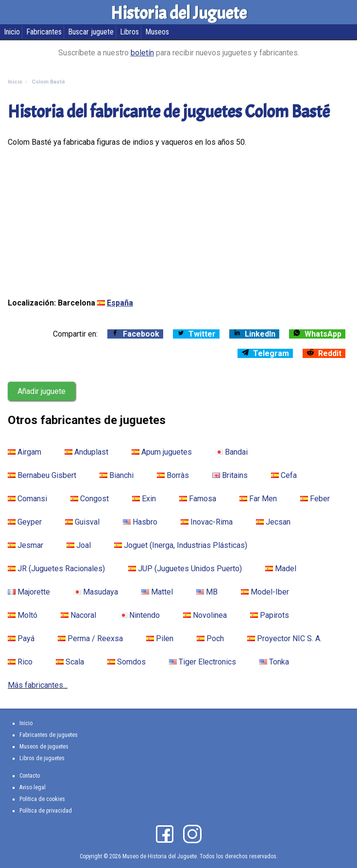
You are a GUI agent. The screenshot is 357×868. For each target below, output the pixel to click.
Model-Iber (265, 592)
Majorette (29, 592)
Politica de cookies (42, 799)
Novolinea (205, 615)
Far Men (258, 499)
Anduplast (86, 452)
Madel (281, 569)
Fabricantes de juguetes (49, 735)
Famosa (198, 499)
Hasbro (140, 522)
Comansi (27, 499)
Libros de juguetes (42, 758)
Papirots (270, 615)
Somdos (127, 662)
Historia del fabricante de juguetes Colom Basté (169, 112)
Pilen (160, 638)
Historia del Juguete (179, 13)
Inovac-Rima (207, 522)
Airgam (25, 452)
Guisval (82, 522)
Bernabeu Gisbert (42, 475)
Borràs (173, 475)
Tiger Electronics (203, 662)
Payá (21, 638)
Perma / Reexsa (90, 638)
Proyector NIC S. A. (284, 638)
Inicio (12, 32)
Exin (144, 499)
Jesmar (25, 545)
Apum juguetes (162, 452)
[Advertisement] (178, 222)
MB (207, 592)
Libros (129, 32)
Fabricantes (44, 32)
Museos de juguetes (44, 747)
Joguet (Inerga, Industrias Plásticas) (181, 545)
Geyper (25, 522)
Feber (315, 499)
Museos (157, 32)
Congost (90, 499)
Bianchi (117, 475)
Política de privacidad (46, 811)
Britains (230, 475)
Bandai (231, 452)
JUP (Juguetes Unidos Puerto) (185, 569)
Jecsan (273, 522)
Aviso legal (33, 787)
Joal (79, 545)
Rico (20, 662)
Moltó (23, 615)
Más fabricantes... (38, 685)
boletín (142, 53)
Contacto (30, 776)
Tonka (274, 662)
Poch (210, 638)
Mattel (157, 592)
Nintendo (140, 615)
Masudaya (96, 592)
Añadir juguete (42, 391)
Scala (70, 662)
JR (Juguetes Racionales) (56, 569)
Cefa (284, 475)
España (120, 303)
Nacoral (78, 615)
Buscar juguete (91, 32)
